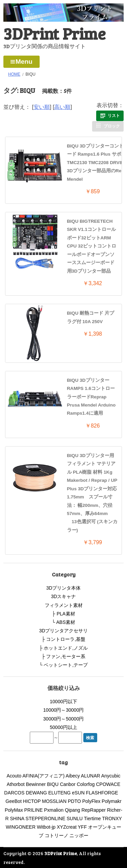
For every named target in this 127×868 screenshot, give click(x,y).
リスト (114, 116)
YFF (82, 827)
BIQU (53, 784)
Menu (24, 62)
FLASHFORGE (104, 793)
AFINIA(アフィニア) (43, 776)
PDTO (74, 801)
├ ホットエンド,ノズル (64, 648)
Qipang (72, 810)
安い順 (42, 107)
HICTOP (32, 801)
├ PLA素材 (63, 614)
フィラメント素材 (64, 605)
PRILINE (34, 810)
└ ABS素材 (63, 622)
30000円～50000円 (64, 719)
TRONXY (112, 818)
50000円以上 (63, 727)
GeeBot (13, 801)
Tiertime (92, 818)
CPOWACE (108, 784)
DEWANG (36, 793)
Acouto (14, 776)
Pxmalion (54, 810)
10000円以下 (63, 702)
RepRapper (93, 810)
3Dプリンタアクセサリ (64, 631)
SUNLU (75, 818)
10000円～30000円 (64, 710)
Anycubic (111, 776)
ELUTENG (60, 793)
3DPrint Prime (55, 33)
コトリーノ (57, 835)
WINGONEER (21, 827)
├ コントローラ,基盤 (64, 639)
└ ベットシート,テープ (64, 665)
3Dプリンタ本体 (64, 588)
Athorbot (16, 784)
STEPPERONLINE (45, 818)
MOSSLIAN (54, 801)
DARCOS (14, 793)
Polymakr (111, 801)
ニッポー (79, 835)
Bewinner (36, 784)
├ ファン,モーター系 (64, 656)
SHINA (17, 818)
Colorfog (86, 784)
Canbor (68, 784)
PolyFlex (91, 801)
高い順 (62, 107)
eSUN (78, 793)
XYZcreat (67, 827)
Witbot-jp (46, 827)
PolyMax (14, 810)
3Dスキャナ (64, 596)
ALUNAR (91, 776)
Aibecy (73, 776)
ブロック (112, 126)
